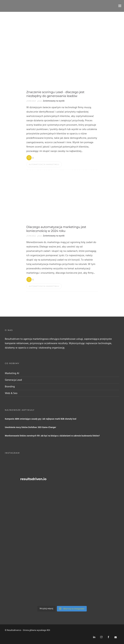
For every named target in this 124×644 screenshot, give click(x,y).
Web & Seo (11, 393)
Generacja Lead (13, 380)
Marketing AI (12, 373)
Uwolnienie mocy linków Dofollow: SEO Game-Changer (30, 427)
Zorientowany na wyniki (54, 101)
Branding (10, 387)
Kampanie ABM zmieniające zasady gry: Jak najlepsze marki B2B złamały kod (41, 419)
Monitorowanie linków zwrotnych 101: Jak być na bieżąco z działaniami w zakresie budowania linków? (52, 436)
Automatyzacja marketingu (44, 164)
